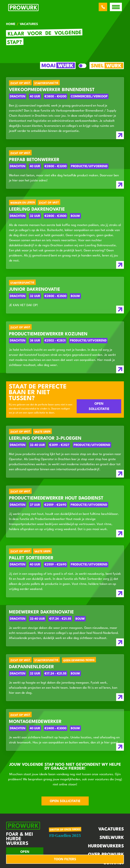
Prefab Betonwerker (34, 160)
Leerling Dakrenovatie (37, 209)
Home (11, 24)
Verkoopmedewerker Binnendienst (52, 90)
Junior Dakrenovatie (35, 290)
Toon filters (65, 859)
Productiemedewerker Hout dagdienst (56, 498)
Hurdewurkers (106, 846)
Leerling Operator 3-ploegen (45, 438)
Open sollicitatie (99, 406)
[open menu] (116, 7)
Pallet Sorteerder (31, 558)
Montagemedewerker (35, 722)
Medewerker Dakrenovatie (41, 612)
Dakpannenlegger (31, 667)
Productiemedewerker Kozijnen (48, 334)
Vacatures (111, 829)
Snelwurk (112, 838)
